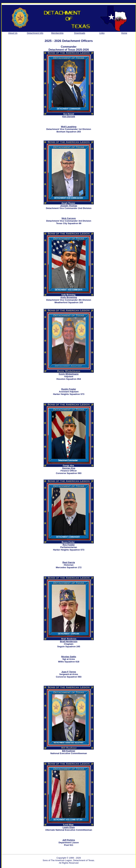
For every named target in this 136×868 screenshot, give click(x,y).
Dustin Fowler (69, 389)
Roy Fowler (69, 545)
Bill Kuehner (69, 751)
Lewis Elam (69, 827)
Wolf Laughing (69, 127)
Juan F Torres (69, 672)
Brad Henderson (69, 641)
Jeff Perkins (69, 840)
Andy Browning (69, 297)
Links (102, 33)
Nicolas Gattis (69, 657)
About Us (13, 33)
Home (124, 33)
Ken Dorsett (69, 117)
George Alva (69, 468)
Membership (57, 33)
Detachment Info (35, 33)
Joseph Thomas (69, 206)
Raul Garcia (69, 562)
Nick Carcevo (69, 218)
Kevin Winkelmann (69, 374)
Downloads (80, 33)
